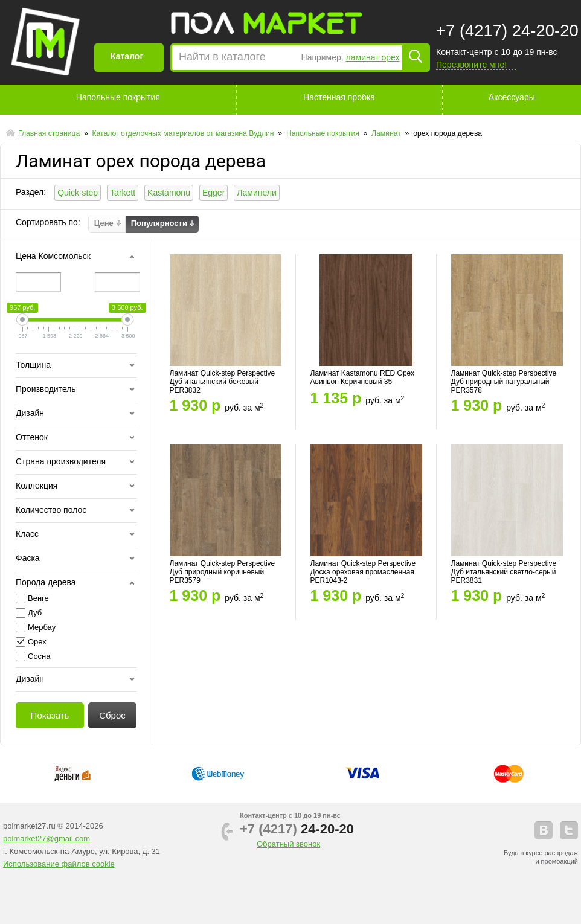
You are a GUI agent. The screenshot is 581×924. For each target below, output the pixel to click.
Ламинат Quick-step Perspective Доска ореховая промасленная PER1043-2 (363, 572)
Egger (213, 193)
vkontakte (544, 830)
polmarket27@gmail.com (47, 839)
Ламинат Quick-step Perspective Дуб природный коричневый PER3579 (223, 572)
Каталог (127, 56)
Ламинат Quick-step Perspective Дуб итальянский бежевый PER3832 (223, 382)
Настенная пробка (339, 97)
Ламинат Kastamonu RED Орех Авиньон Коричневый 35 (363, 377)
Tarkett (123, 193)
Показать (50, 715)
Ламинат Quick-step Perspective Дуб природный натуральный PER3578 (504, 382)
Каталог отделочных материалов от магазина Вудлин (184, 133)
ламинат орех (373, 57)
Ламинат (387, 133)
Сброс (112, 715)
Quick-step (78, 193)
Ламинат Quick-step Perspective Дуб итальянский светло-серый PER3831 (504, 572)
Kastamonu (169, 193)
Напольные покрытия (118, 97)
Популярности (159, 223)
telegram (569, 830)
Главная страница (50, 133)
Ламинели (256, 193)
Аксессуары (512, 97)
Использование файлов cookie (59, 864)
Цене (104, 223)
